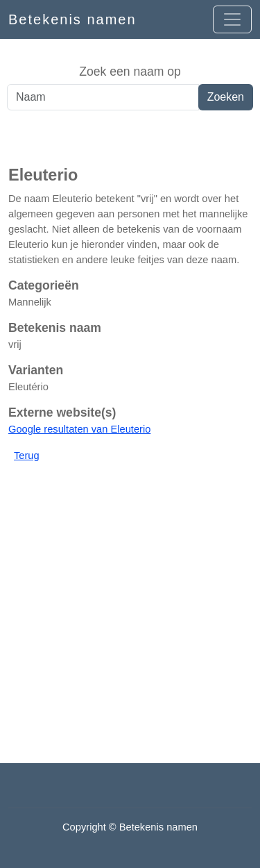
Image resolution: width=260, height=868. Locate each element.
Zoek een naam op (130, 72)
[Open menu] (232, 19)
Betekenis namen (72, 19)
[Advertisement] (130, 138)
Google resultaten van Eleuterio (79, 429)
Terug (27, 456)
